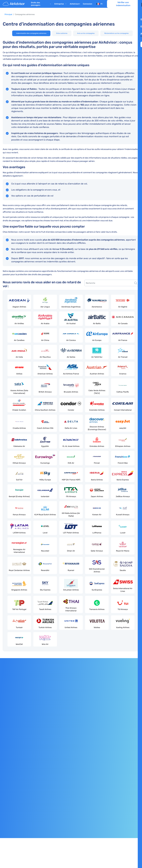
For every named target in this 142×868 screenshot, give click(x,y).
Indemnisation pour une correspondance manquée (25, 764)
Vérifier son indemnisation (123, 7)
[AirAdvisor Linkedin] (138, 823)
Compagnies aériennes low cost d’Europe (74, 754)
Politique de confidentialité (14, 809)
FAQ (120, 778)
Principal (8, 14)
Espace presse (124, 787)
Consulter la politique (15, 693)
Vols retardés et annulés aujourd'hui (72, 768)
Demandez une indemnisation (46, 693)
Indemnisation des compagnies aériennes (31, 33)
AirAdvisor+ (75, 6)
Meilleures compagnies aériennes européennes (76, 750)
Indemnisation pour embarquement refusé (21, 768)
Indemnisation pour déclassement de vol (20, 773)
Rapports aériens (63, 773)
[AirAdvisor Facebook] (129, 823)
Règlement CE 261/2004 (13, 745)
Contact (121, 792)
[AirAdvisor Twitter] (133, 823)
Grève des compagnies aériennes (70, 745)
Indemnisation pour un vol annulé (17, 754)
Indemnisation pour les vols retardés (18, 750)
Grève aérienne (62, 33)
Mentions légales (10, 804)
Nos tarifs (122, 759)
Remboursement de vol (13, 759)
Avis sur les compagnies (86, 33)
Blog (120, 773)
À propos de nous (125, 750)
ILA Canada (80, 835)
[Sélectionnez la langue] (100, 7)
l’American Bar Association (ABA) (104, 835)
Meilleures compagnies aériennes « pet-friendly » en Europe (82, 764)
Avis (120, 768)
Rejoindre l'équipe (125, 764)
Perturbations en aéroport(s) (15, 778)
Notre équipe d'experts (128, 754)
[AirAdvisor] (14, 7)
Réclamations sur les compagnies (117, 33)
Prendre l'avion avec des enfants (70, 759)
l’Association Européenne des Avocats (57, 835)
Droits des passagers (41, 6)
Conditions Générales (12, 814)
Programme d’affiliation (128, 782)
